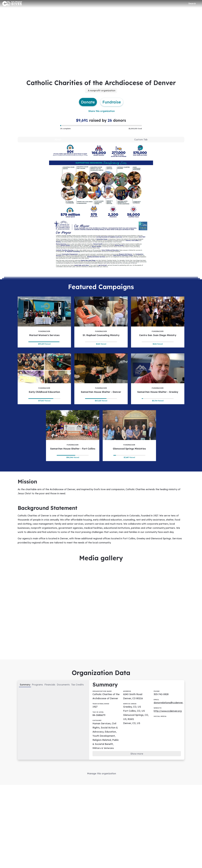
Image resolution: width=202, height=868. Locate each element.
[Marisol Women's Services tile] (44, 323)
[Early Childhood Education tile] (44, 380)
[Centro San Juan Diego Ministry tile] (158, 323)
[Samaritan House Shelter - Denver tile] (101, 380)
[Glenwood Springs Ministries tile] (129, 437)
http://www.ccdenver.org (168, 715)
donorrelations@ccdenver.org (171, 706)
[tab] (58, 140)
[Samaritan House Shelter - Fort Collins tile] (73, 437)
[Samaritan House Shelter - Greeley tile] (158, 380)
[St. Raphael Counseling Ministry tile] (101, 323)
